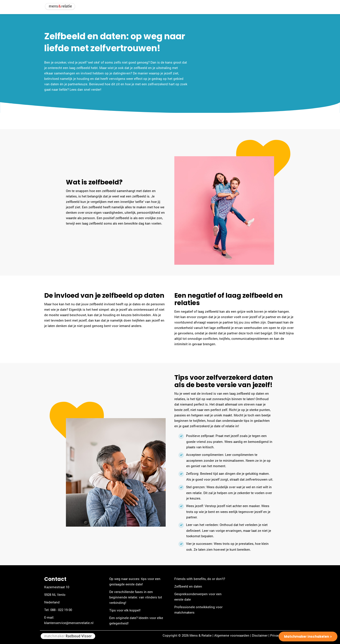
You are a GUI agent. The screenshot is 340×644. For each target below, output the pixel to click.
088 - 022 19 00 (61, 610)
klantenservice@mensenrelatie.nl (69, 623)
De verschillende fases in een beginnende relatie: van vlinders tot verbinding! (136, 597)
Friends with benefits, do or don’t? (200, 579)
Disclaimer (260, 635)
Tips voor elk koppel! (125, 610)
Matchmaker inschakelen (306, 637)
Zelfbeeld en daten (188, 586)
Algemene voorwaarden (232, 635)
